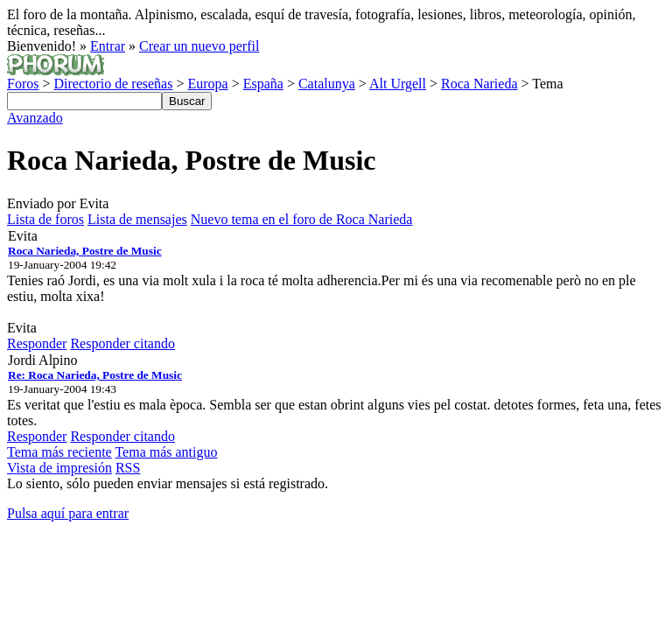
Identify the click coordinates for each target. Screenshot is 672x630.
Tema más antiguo (166, 452)
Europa (207, 84)
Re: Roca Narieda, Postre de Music (95, 375)
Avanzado (35, 118)
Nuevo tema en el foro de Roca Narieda (302, 219)
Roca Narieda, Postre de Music (85, 251)
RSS (128, 468)
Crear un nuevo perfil (199, 46)
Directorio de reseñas (113, 84)
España (263, 84)
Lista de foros (45, 219)
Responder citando (122, 343)
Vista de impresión (59, 468)
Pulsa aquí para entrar (68, 513)
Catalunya (327, 84)
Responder (37, 343)
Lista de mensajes (137, 219)
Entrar (108, 46)
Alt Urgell (398, 84)
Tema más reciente (59, 452)
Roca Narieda (479, 84)
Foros (23, 84)
